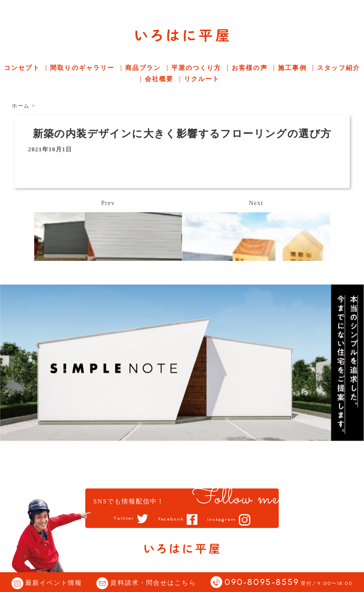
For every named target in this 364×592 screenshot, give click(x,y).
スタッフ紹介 (339, 68)
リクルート (202, 79)
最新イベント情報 (54, 583)
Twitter (121, 519)
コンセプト (22, 68)
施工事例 (292, 68)
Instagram (224, 520)
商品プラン (143, 68)
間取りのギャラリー (82, 68)
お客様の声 (250, 68)
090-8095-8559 (289, 583)
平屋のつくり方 (196, 68)
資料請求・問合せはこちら (153, 583)
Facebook (171, 519)
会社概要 (159, 79)
